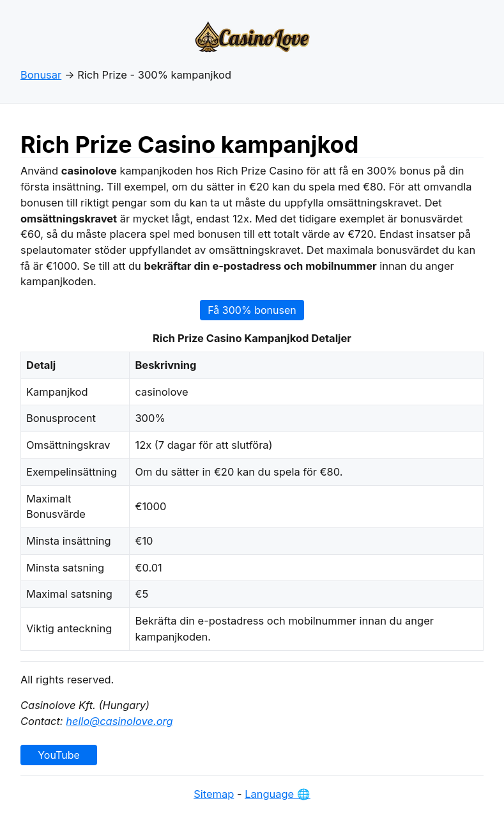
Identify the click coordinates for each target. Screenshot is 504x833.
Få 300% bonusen (252, 310)
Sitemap (214, 794)
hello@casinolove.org (119, 721)
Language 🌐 (278, 794)
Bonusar (41, 75)
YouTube (59, 755)
